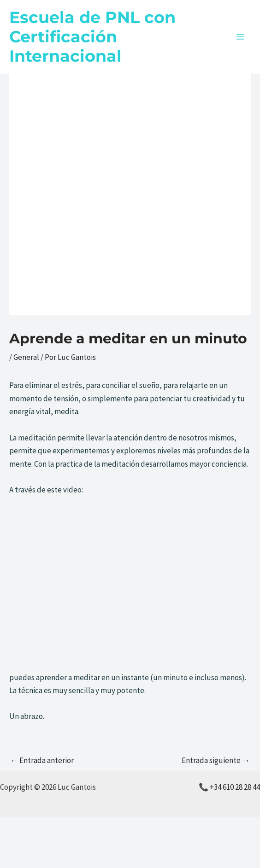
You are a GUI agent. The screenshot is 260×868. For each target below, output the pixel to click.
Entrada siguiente (216, 760)
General (26, 357)
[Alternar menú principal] (241, 37)
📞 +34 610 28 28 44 (229, 787)
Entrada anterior (42, 760)
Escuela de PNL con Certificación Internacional (92, 37)
